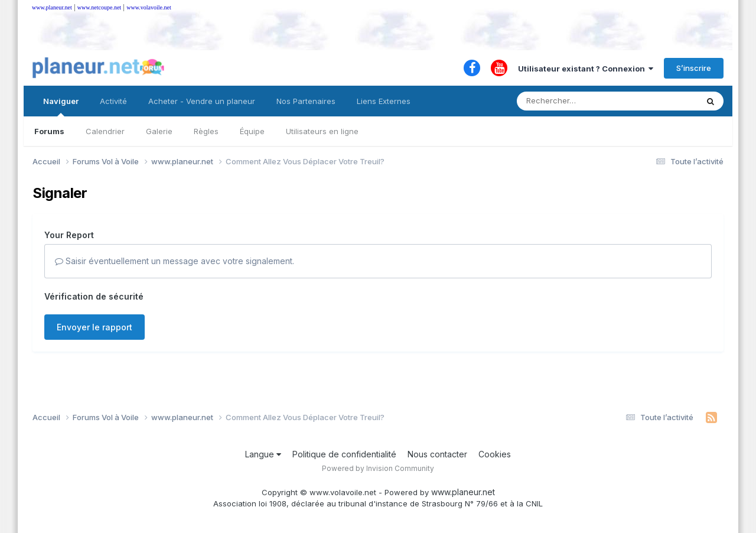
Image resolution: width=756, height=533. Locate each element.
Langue (263, 454)
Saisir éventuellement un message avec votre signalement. (175, 261)
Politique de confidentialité (344, 454)
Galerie (159, 131)
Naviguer (61, 106)
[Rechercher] (573, 101)
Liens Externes (384, 101)
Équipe (252, 131)
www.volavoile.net (149, 7)
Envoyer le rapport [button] (94, 327)
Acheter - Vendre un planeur (202, 101)
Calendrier (105, 131)
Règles (206, 131)
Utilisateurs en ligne (322, 131)
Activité (113, 101)
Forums (49, 131)
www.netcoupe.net (99, 7)
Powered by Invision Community (378, 468)
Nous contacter (437, 454)
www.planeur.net (52, 7)
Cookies (495, 454)
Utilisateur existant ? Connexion (586, 69)
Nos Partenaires (306, 101)
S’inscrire (694, 68)
